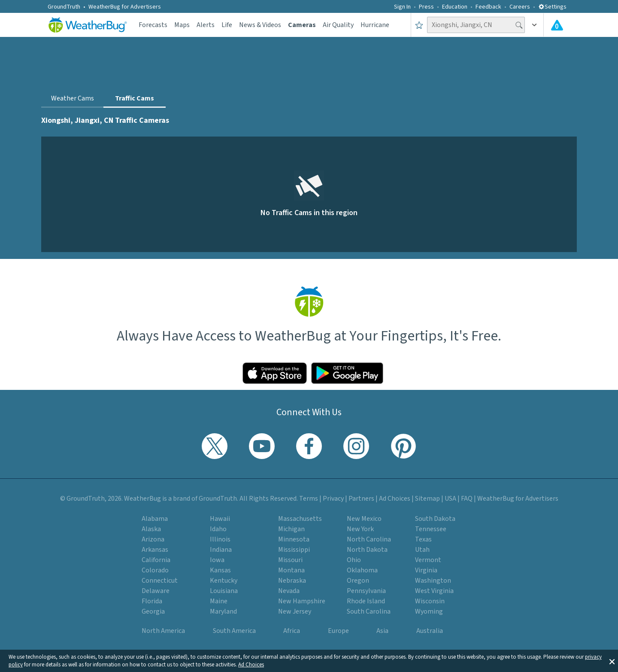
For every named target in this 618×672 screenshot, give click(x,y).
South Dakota (435, 519)
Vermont (428, 560)
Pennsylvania (366, 591)
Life (227, 25)
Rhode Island (366, 601)
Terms (309, 499)
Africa (292, 631)
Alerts (206, 25)
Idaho (218, 529)
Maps (182, 25)
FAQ (467, 499)
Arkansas (155, 550)
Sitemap (427, 499)
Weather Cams (73, 98)
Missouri (290, 560)
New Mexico (364, 519)
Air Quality (338, 25)
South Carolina (369, 611)
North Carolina (369, 539)
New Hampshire (302, 601)
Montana (291, 570)
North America (163, 631)
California (156, 560)
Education (455, 7)
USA (450, 499)
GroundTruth (64, 7)
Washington (433, 581)
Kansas (220, 570)
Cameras (302, 25)
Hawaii (220, 519)
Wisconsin (430, 601)
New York (360, 529)
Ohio (354, 560)
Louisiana (224, 591)
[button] (612, 661)
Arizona (153, 539)
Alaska (151, 529)
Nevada (289, 591)
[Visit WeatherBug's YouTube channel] (262, 446)
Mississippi (294, 550)
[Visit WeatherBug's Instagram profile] (356, 446)
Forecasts (153, 25)
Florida (152, 601)
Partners (361, 499)
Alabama (155, 519)
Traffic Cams (135, 98)
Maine (219, 601)
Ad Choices (251, 665)
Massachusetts (300, 519)
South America (234, 631)
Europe (338, 631)
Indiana (221, 550)
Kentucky (224, 581)
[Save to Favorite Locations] (419, 25)
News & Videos (260, 25)
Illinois (220, 539)
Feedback (488, 7)
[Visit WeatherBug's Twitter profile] (215, 446)
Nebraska (292, 581)
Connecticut (160, 581)
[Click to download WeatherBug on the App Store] (275, 373)
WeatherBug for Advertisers (125, 7)
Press (426, 7)
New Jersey (295, 611)
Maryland (223, 611)
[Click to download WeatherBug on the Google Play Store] (347, 373)
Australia (430, 631)
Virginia (426, 570)
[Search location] (476, 25)
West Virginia (434, 591)
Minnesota (294, 539)
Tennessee (431, 529)
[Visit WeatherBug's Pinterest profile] (403, 446)
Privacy (333, 499)
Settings (552, 7)
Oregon (358, 581)
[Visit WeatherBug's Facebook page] (309, 446)
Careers (520, 7)
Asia (382, 631)
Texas (423, 539)
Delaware (156, 591)
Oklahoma (362, 570)
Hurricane (375, 25)
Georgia (153, 611)
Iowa (217, 560)
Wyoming (429, 611)
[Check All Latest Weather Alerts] (557, 25)
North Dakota (367, 550)
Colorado (155, 570)
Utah (422, 550)
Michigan (291, 529)
